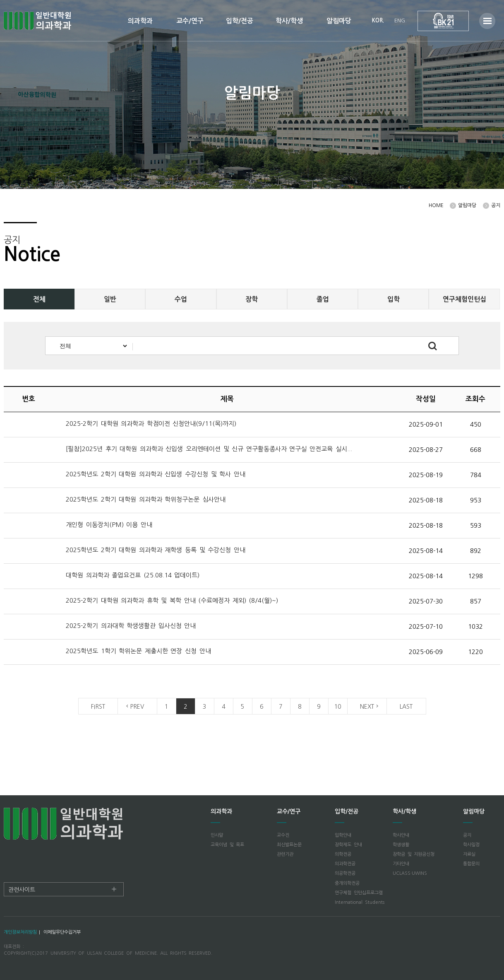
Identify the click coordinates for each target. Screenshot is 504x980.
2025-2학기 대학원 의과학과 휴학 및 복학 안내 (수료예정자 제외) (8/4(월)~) (172, 600)
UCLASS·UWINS (410, 873)
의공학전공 (345, 873)
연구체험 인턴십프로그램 (359, 893)
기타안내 (401, 864)
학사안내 (401, 835)
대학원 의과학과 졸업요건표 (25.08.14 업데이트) (133, 575)
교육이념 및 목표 (227, 845)
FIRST (98, 707)
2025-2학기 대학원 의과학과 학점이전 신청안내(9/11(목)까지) (152, 424)
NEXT (367, 707)
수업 (181, 299)
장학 (252, 299)
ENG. (401, 21)
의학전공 (343, 854)
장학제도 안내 (348, 845)
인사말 (217, 835)
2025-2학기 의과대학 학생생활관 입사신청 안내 (132, 626)
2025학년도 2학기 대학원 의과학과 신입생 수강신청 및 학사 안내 (157, 474)
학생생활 (401, 845)
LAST (406, 707)
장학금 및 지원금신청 (414, 854)
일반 (110, 299)
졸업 (323, 299)
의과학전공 (345, 864)
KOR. (378, 21)
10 (338, 707)
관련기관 (285, 854)
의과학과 (140, 21)
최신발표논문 (289, 845)
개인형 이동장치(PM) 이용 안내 (109, 525)
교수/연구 (190, 21)
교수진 (283, 835)
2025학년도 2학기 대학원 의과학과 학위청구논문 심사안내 (147, 499)
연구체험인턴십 (464, 299)
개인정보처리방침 (20, 932)
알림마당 (339, 21)
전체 (39, 299)
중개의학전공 (347, 883)
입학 (394, 299)
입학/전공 (240, 21)
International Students (360, 902)
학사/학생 (289, 21)
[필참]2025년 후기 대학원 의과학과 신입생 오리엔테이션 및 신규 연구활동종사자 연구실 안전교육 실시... (209, 449)
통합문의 (471, 864)
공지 (467, 835)
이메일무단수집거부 (62, 932)
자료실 (469, 854)
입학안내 (343, 835)
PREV (137, 707)
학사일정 (471, 845)
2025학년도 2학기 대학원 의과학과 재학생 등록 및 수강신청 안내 (157, 550)
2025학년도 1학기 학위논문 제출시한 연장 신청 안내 (140, 651)
